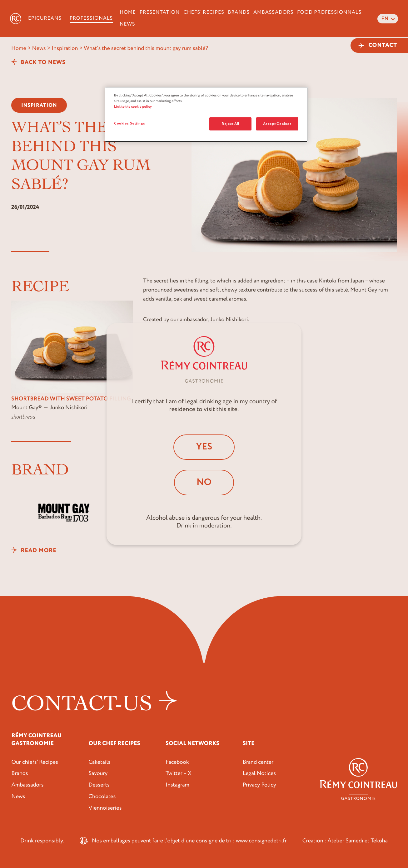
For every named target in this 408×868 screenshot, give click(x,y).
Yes (204, 447)
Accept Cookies (277, 124)
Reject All (231, 124)
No (204, 482)
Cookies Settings (129, 123)
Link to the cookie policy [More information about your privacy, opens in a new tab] (133, 107)
